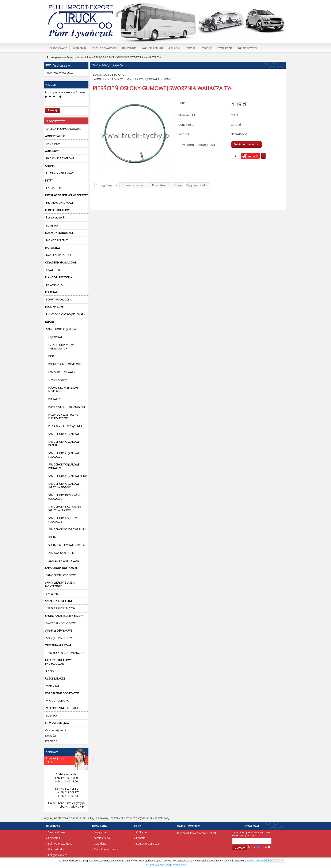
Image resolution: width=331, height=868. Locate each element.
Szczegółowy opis (107, 185)
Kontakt (141, 838)
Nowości (50, 736)
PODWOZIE (55, 399)
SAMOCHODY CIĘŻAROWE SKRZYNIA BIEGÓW (64, 486)
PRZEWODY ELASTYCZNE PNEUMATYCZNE (63, 416)
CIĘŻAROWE (55, 337)
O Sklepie (142, 832)
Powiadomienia (133, 185)
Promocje (51, 741)
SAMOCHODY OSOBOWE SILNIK (67, 529)
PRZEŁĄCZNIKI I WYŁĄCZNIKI (65, 426)
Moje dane (100, 844)
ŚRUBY (52, 537)
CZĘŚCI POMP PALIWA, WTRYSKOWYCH (62, 347)
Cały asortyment (56, 730)
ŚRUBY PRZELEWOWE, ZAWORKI (67, 545)
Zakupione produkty (106, 849)
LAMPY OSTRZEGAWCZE (63, 372)
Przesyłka (159, 185)
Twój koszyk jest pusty (253, 3)
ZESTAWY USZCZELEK (61, 553)
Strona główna (75, 5)
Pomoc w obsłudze (148, 844)
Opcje (178, 185)
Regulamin (54, 838)
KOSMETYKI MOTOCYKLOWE (65, 364)
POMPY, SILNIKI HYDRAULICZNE (67, 407)
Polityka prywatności (60, 844)
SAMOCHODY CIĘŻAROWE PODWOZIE (149, 79)
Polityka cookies (58, 855)
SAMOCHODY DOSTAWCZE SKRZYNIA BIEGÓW (64, 508)
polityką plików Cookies (259, 861)
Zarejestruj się (102, 838)
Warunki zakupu (58, 849)
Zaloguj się (100, 832)
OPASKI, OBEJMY (58, 380)
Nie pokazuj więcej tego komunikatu (166, 865)
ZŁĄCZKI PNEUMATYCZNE (64, 561)
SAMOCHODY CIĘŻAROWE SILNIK (68, 476)
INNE (51, 356)
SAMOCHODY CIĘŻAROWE (64, 434)
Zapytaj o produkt (197, 185)
